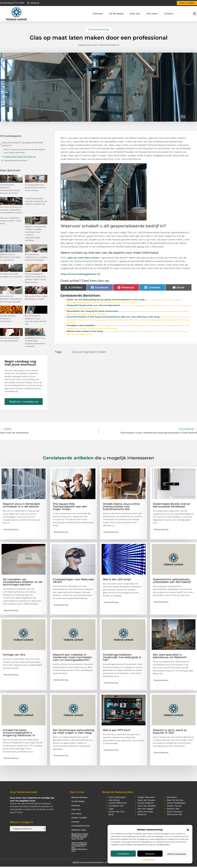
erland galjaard (146, 803)
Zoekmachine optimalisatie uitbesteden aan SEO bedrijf (172, 581)
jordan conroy (174, 806)
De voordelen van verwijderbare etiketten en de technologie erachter (23, 582)
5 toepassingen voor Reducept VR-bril (73, 581)
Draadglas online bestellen (81, 325)
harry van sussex (146, 800)
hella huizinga (145, 812)
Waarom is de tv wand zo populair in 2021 (170, 731)
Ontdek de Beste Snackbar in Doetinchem (8, 319)
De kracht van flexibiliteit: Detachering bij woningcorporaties (11, 299)
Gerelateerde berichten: (16, 160)
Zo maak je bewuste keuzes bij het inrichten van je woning (35, 188)
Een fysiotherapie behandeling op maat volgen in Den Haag (73, 731)
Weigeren (150, 854)
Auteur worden (79, 818)
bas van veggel (146, 809)
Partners (98, 14)
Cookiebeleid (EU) (81, 826)
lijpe (111, 809)
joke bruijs (114, 800)
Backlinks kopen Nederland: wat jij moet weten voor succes (80, 836)
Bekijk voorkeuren (177, 854)
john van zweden (147, 806)
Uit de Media (116, 14)
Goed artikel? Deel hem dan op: (20, 156)
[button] (188, 830)
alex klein (172, 797)
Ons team (152, 14)
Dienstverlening (99, 29)
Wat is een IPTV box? (117, 730)
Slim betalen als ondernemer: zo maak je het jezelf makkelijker (36, 257)
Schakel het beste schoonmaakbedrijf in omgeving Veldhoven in (19, 733)
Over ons (135, 14)
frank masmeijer (117, 797)
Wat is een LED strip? (117, 579)
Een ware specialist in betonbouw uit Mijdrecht (170, 656)
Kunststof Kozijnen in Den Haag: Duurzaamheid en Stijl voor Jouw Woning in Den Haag (113, 317)
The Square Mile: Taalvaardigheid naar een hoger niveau (70, 506)
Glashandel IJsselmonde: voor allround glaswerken (94, 305)
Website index (79, 830)
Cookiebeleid (148, 859)
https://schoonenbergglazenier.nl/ (80, 274)
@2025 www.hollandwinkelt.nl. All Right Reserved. (98, 862)
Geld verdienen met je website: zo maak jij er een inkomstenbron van (79, 847)
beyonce (142, 814)
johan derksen (174, 812)
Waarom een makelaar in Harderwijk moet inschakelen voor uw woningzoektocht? (73, 657)
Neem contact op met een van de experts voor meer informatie (24, 151)
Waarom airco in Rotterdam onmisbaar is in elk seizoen (10, 257)
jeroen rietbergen (176, 803)
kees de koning (175, 800)
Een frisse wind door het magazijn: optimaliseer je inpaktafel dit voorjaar (11, 210)
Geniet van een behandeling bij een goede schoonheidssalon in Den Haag (106, 300)
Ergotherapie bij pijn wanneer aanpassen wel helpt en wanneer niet (36, 201)
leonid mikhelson (118, 803)
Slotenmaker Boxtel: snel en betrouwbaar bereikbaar (172, 505)
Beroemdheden (80, 797)
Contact (169, 14)
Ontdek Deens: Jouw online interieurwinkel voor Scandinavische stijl (121, 506)
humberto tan (116, 806)
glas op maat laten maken (83, 258)
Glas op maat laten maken (89, 352)
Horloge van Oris (14, 655)
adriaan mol (173, 809)
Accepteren (123, 854)
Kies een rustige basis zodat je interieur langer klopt (11, 221)
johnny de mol (174, 814)
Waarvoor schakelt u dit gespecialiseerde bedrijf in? (22, 144)
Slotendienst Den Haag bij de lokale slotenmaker (93, 311)
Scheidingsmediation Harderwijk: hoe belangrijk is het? (122, 657)
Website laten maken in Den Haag (85, 331)
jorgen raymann (146, 797)
